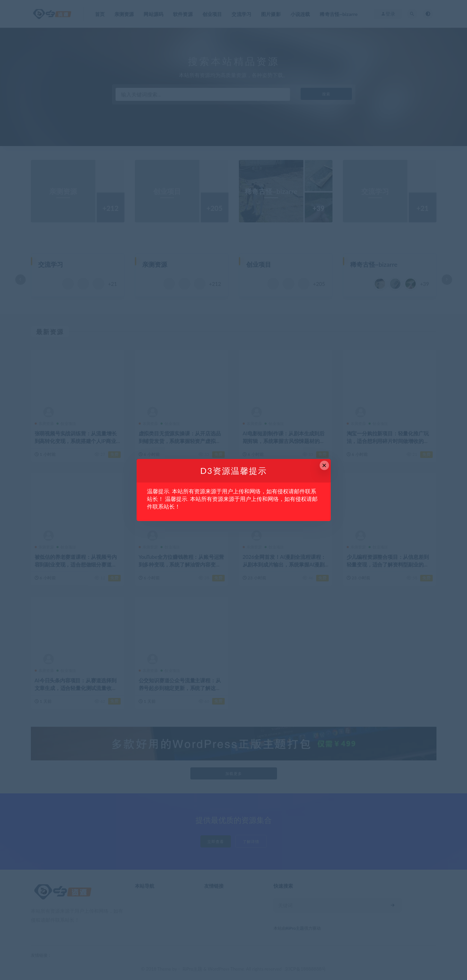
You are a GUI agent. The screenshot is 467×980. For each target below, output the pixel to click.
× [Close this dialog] (324, 465)
